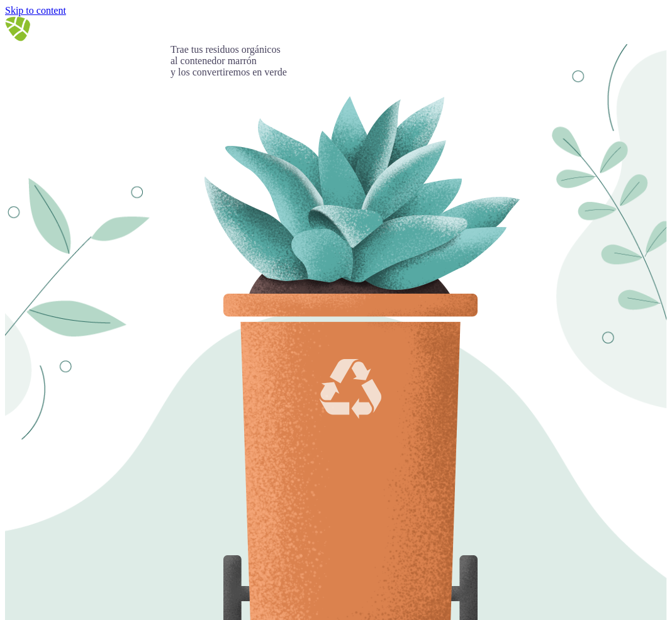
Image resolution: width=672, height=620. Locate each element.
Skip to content (36, 10)
